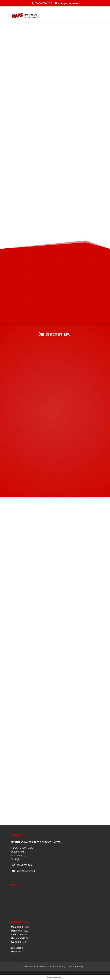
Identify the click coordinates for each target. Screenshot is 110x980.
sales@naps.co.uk (26, 871)
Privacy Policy (58, 966)
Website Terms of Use (35, 966)
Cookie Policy (76, 966)
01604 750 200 (24, 865)
